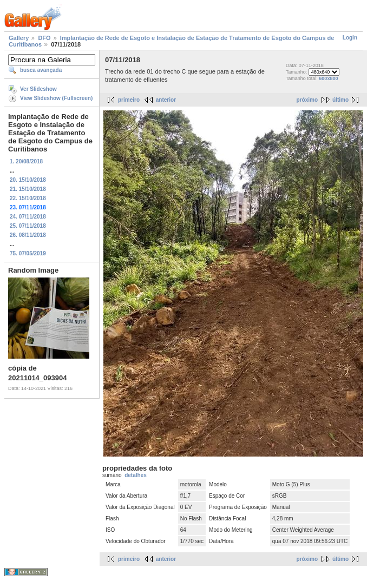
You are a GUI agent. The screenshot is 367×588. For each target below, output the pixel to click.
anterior (166, 100)
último (340, 100)
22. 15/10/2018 (28, 198)
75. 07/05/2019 (28, 253)
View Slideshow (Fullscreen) (56, 98)
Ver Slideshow (38, 89)
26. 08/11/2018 (28, 235)
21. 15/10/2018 (28, 189)
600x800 (328, 78)
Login (350, 38)
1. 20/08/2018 (26, 161)
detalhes (136, 475)
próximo (307, 100)
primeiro (129, 100)
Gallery (19, 38)
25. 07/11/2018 (28, 226)
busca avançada (41, 70)
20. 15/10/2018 (28, 180)
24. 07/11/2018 (28, 217)
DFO (44, 38)
